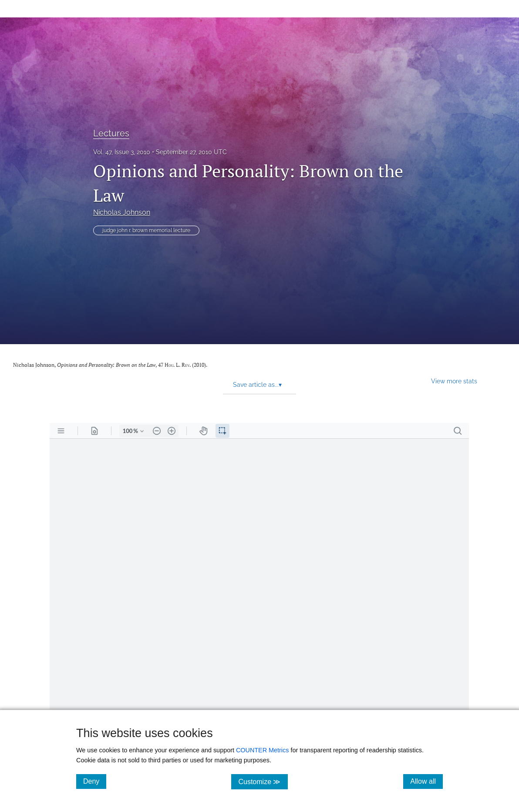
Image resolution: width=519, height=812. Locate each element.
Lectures (111, 133)
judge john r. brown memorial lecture (146, 230)
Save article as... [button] (257, 385)
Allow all (426, 781)
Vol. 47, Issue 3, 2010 (122, 152)
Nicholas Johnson (122, 212)
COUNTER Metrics (263, 750)
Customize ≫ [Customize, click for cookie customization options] (263, 781)
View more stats (454, 381)
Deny (95, 781)
